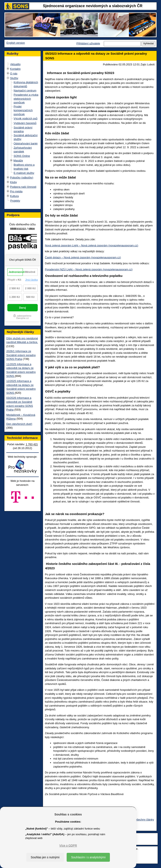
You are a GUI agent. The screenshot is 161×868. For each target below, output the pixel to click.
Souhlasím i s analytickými (88, 857)
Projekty (15, 201)
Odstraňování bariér (26, 143)
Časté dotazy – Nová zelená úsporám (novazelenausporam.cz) (83, 257)
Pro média (16, 191)
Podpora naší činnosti (23, 187)
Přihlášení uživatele (88, 43)
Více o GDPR (68, 846)
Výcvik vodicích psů (25, 118)
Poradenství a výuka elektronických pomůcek (26, 99)
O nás (14, 73)
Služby (14, 78)
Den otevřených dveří (19, 424)
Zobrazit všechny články (140, 820)
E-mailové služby (24, 173)
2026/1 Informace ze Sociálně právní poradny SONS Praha (21, 355)
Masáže (18, 161)
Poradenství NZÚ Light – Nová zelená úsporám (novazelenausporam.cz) (89, 269)
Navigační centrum (25, 90)
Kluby (14, 182)
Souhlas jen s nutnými (45, 857)
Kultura (14, 196)
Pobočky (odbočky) (22, 178)
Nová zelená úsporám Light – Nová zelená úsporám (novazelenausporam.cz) (92, 245)
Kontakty (15, 69)
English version (16, 43)
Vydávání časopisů (25, 123)
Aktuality (15, 64)
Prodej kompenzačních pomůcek (23, 110)
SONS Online (22, 156)
